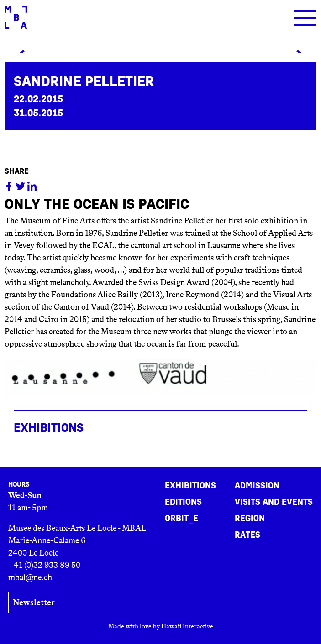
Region (250, 519)
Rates (247, 535)
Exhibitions (190, 486)
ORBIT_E (182, 519)
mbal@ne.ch (30, 577)
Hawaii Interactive (187, 626)
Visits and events (274, 502)
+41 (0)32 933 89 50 (44, 565)
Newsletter (34, 602)
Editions (183, 502)
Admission (257, 486)
